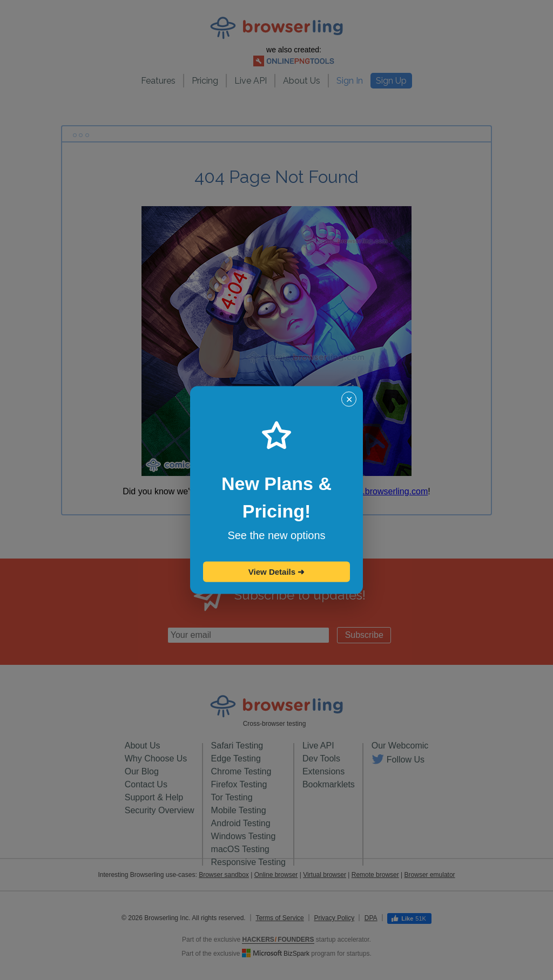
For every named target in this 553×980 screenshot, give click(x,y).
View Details (276, 572)
